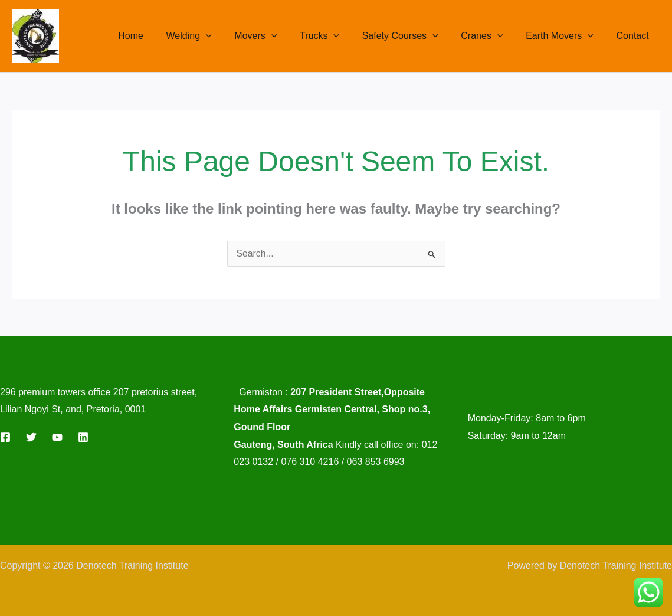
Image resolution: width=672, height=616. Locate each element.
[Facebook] (5, 437)
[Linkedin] (83, 437)
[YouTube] (57, 437)
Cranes (492, 36)
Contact (635, 36)
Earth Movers (566, 36)
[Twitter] (31, 437)
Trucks (337, 36)
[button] (231, 36)
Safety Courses (414, 36)
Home (160, 36)
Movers (277, 36)
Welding (214, 36)
